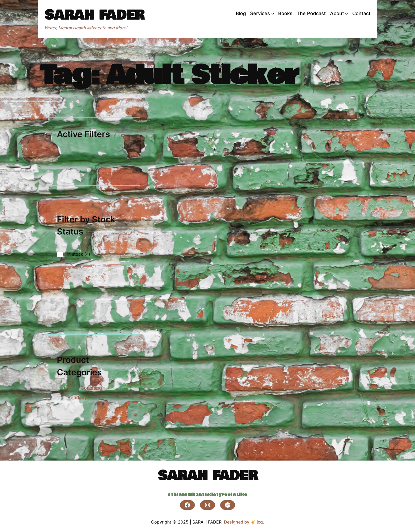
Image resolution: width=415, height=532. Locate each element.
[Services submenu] (273, 14)
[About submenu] (347, 14)
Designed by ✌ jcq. (244, 522)
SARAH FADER (94, 15)
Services (260, 13)
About (337, 13)
